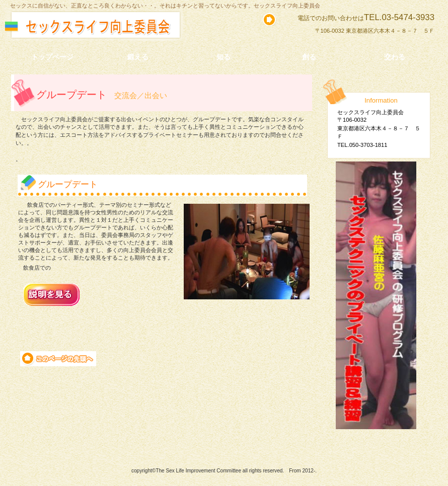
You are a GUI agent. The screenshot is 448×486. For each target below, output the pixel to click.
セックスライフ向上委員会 (115, 27)
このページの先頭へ (58, 359)
